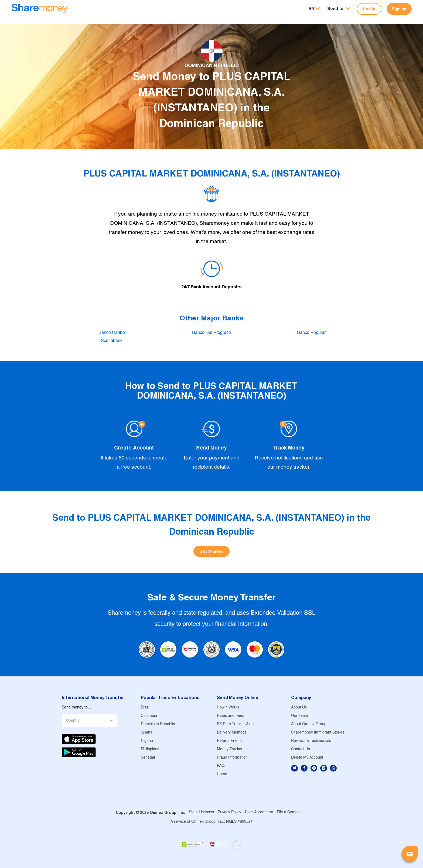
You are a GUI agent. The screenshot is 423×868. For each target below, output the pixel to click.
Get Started (211, 551)
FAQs (222, 766)
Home (222, 774)
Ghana (147, 733)
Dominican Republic (158, 724)
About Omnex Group (309, 724)
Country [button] (73, 721)
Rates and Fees (231, 716)
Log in (369, 9)
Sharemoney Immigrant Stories (318, 733)
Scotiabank (112, 341)
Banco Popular (311, 333)
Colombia (149, 716)
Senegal (148, 758)
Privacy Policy (229, 812)
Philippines (150, 749)
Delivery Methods (232, 733)
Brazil (146, 708)
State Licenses (201, 812)
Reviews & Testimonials (311, 741)
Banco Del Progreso (211, 333)
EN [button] (311, 8)
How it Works (228, 708)
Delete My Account (307, 758)
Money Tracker (230, 749)
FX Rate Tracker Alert (235, 724)
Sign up (399, 9)
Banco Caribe (112, 333)
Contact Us (301, 749)
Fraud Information (232, 758)
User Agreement (259, 812)
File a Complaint (291, 812)
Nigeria (147, 741)
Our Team (300, 716)
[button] (339, 9)
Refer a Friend (229, 741)
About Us (299, 708)
